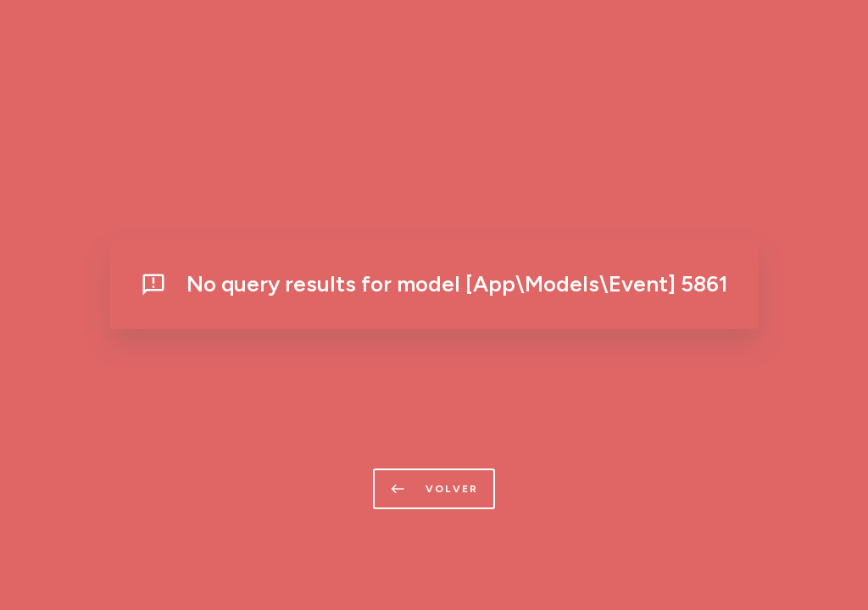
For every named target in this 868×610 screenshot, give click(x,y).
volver (434, 489)
